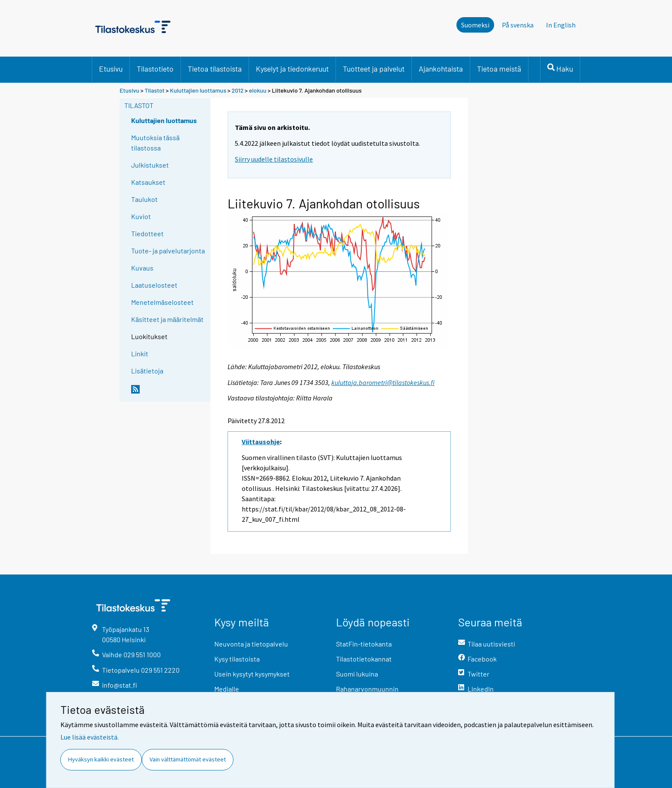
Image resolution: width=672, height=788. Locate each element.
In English (561, 25)
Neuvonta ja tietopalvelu (251, 644)
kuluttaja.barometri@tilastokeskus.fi (383, 382)
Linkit (140, 353)
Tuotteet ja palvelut (374, 69)
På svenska (518, 25)
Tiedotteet (147, 233)
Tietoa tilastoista (215, 69)
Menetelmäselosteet (162, 302)
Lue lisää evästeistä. (90, 737)
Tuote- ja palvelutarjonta (168, 251)
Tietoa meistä (499, 69)
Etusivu (111, 69)
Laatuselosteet (154, 285)
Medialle (227, 689)
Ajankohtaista (441, 69)
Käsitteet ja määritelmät (167, 319)
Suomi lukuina (357, 674)
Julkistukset (150, 165)
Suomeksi (475, 25)
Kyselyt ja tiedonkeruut (292, 69)
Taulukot (144, 199)
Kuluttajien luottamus (198, 90)
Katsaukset (148, 182)
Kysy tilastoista (237, 659)
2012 (238, 90)
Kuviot (141, 216)
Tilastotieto (155, 69)
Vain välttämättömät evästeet (188, 759)
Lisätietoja (147, 371)
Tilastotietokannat (364, 659)
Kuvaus (142, 268)
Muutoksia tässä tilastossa (155, 143)
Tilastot (154, 90)
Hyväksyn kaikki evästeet (101, 759)
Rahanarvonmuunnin (367, 689)
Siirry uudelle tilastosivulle (274, 159)
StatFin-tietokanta (364, 644)
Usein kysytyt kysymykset (252, 674)
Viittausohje (261, 442)
